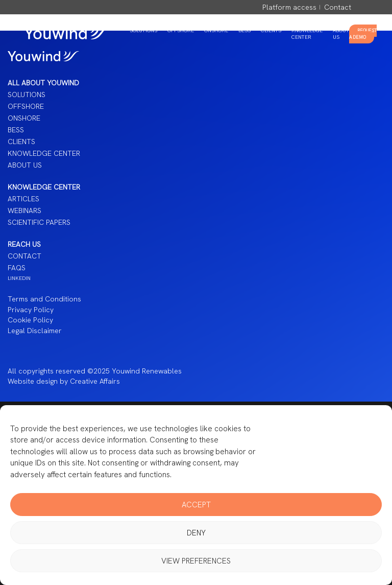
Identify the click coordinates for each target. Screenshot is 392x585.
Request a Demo (363, 34)
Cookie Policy (30, 320)
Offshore (181, 30)
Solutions (143, 30)
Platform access (289, 7)
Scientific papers (39, 222)
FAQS (17, 268)
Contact (338, 7)
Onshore (216, 30)
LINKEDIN (19, 278)
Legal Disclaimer (35, 331)
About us (25, 165)
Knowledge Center (307, 34)
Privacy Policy (31, 310)
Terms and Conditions (44, 299)
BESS (244, 30)
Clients (271, 30)
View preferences (196, 561)
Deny (196, 533)
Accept (196, 505)
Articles (23, 199)
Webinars (24, 210)
